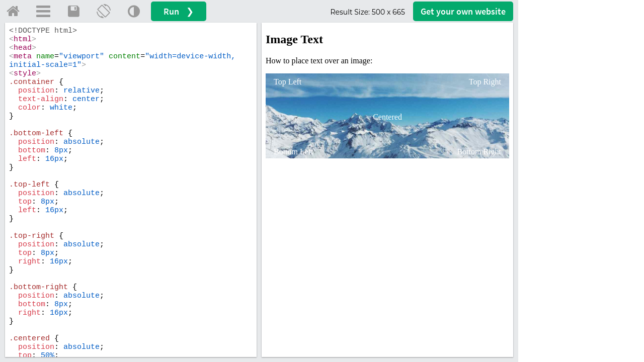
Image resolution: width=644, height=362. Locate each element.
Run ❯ (179, 11)
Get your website (463, 11)
